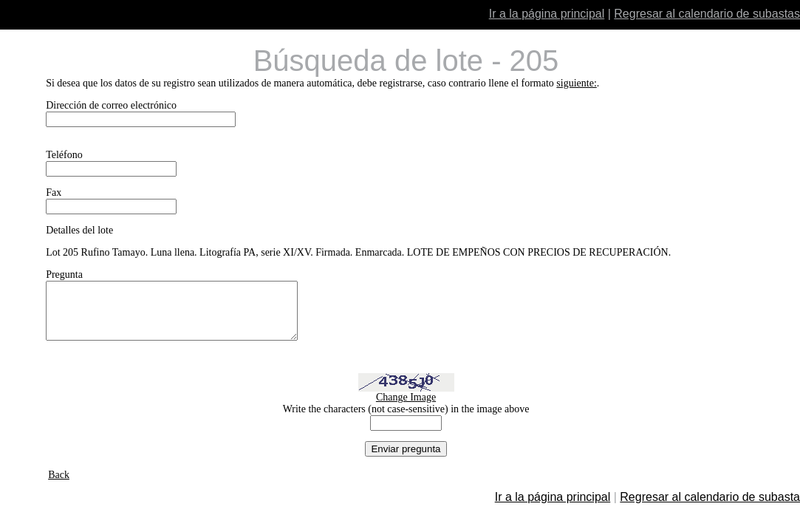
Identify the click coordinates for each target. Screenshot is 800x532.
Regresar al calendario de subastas (707, 14)
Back (59, 486)
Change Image (406, 408)
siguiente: (576, 83)
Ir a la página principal (547, 14)
